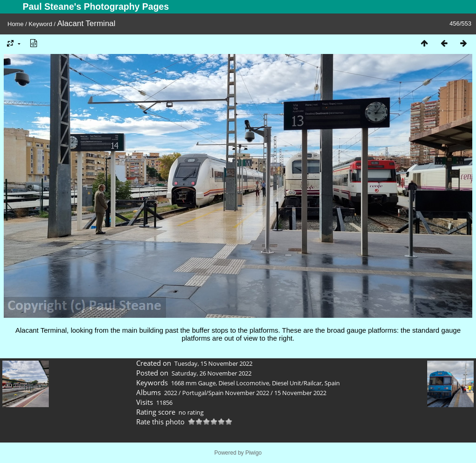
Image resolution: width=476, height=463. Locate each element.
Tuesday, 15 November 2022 (213, 363)
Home (16, 24)
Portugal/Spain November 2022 (226, 393)
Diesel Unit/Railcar (297, 383)
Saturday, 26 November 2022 (212, 373)
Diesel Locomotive (244, 383)
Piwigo (254, 453)
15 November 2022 (300, 393)
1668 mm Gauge (193, 383)
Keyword (41, 24)
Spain (332, 383)
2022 (171, 393)
